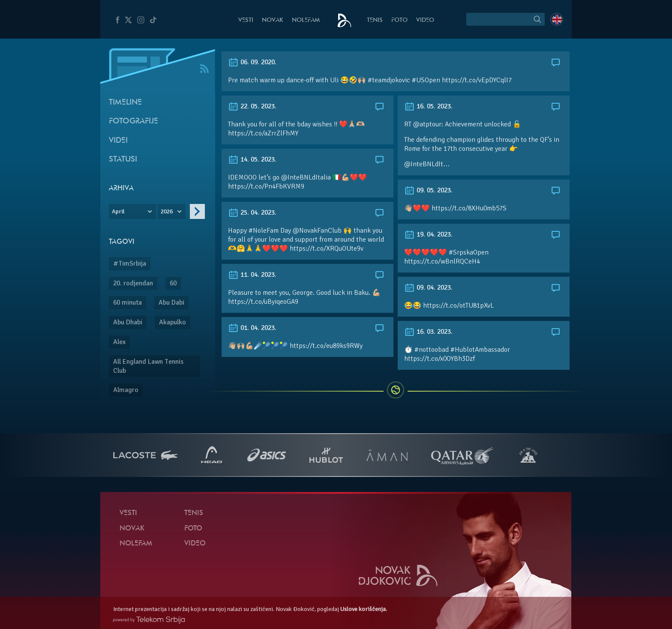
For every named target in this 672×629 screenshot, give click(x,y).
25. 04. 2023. (252, 213)
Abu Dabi (171, 303)
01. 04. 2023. (252, 328)
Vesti (246, 20)
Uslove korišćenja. (364, 609)
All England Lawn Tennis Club (148, 366)
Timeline (125, 103)
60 (173, 283)
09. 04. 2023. (428, 288)
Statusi (123, 160)
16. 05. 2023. (428, 106)
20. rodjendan (133, 283)
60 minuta (127, 303)
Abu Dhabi (128, 322)
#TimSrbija (130, 264)
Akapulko (172, 322)
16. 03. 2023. (428, 332)
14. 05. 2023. (252, 159)
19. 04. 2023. (428, 234)
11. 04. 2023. (252, 275)
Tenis (375, 20)
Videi (118, 141)
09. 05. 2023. (428, 190)
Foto (399, 20)
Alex (119, 342)
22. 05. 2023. (252, 106)
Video (425, 20)
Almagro (126, 390)
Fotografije (133, 121)
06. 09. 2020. (252, 62)
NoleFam (306, 20)
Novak (273, 20)
